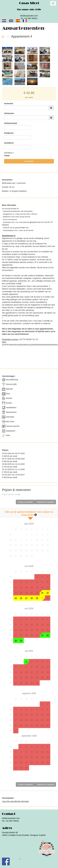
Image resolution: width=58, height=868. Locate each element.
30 (32, 556)
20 (16, 550)
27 (16, 556)
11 (42, 540)
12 (48, 540)
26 (48, 550)
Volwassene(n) (11, 123)
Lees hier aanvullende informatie (15, 801)
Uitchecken (9, 113)
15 (26, 545)
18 (42, 545)
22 (26, 550)
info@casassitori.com (29, 16)
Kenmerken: (7, 180)
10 (37, 540)
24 (37, 550)
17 (37, 545)
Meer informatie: (9, 205)
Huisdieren (9, 143)
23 (32, 550)
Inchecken (9, 104)
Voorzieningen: (9, 376)
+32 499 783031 (31, 18)
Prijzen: (5, 450)
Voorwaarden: (8, 798)
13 (16, 545)
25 (42, 550)
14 (21, 545)
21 (21, 550)
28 (21, 556)
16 (32, 545)
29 (26, 556)
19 (48, 545)
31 (48, 598)
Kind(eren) (9, 133)
